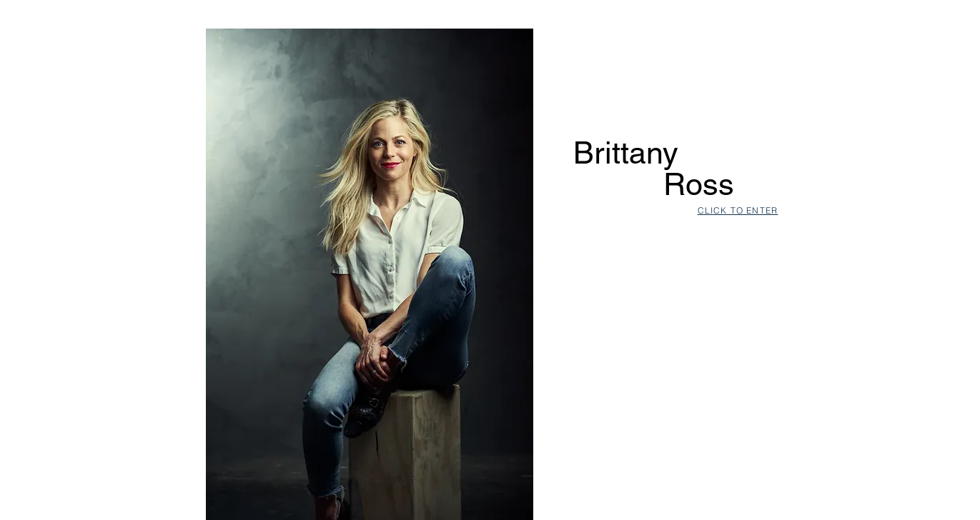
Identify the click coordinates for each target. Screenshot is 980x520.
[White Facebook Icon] (942, 218)
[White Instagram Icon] (942, 302)
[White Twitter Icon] (942, 246)
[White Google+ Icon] (942, 274)
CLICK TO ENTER (738, 210)
